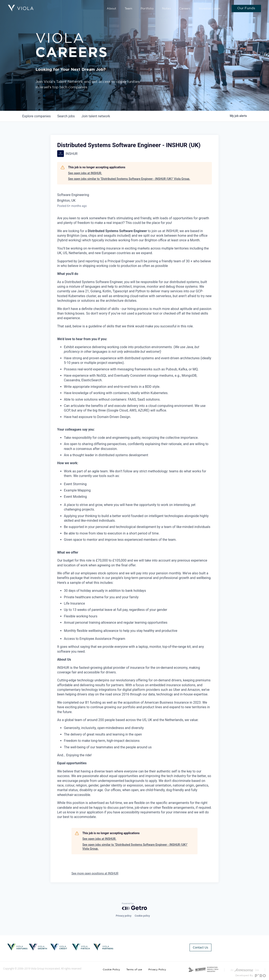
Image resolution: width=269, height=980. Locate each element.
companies (36, 116)
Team (134, 9)
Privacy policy (124, 916)
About (118, 9)
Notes (169, 9)
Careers (187, 9)
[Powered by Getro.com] (134, 906)
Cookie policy (142, 916)
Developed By (251, 973)
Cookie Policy (111, 967)
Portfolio (152, 9)
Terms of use (134, 967)
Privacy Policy (157, 967)
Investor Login (210, 9)
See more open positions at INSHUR (95, 873)
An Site (245, 968)
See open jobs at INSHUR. (85, 173)
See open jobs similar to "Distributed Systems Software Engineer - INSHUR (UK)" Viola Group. (129, 179)
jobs (66, 116)
